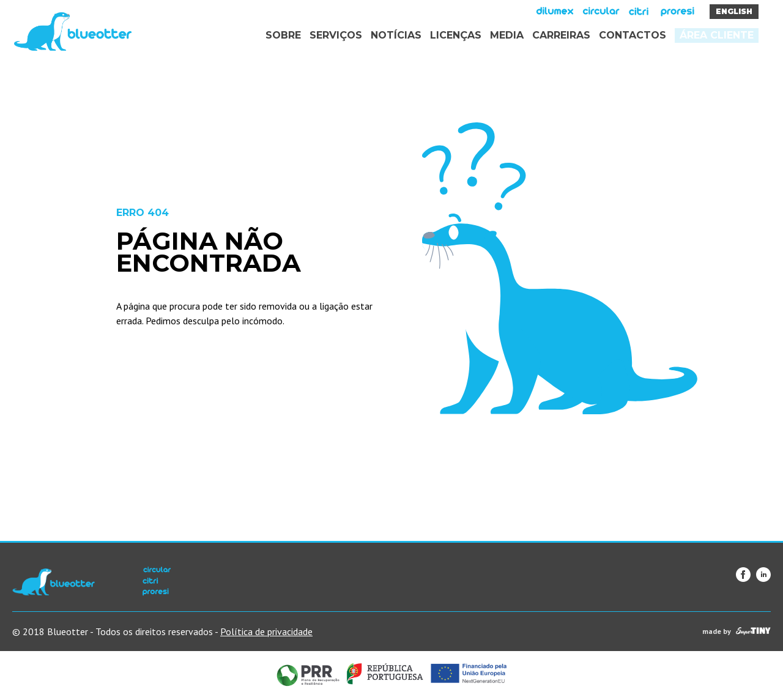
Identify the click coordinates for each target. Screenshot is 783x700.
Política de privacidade (266, 631)
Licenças (456, 35)
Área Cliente (717, 35)
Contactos (633, 35)
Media (507, 35)
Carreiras (561, 35)
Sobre (283, 35)
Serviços (336, 35)
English (734, 11)
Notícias (396, 35)
